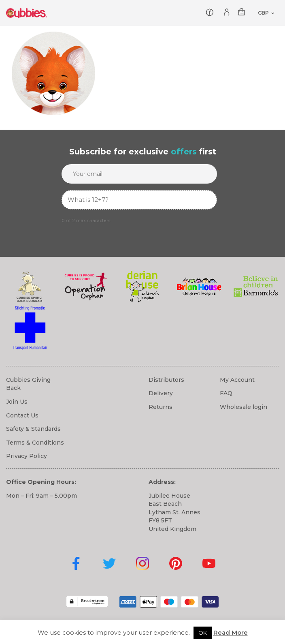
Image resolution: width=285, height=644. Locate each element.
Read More (231, 632)
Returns (161, 407)
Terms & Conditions (35, 443)
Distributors (166, 380)
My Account (237, 380)
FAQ (226, 393)
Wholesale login (244, 407)
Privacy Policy (27, 456)
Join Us (17, 402)
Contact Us (22, 415)
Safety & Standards (33, 429)
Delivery (161, 393)
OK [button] (203, 633)
